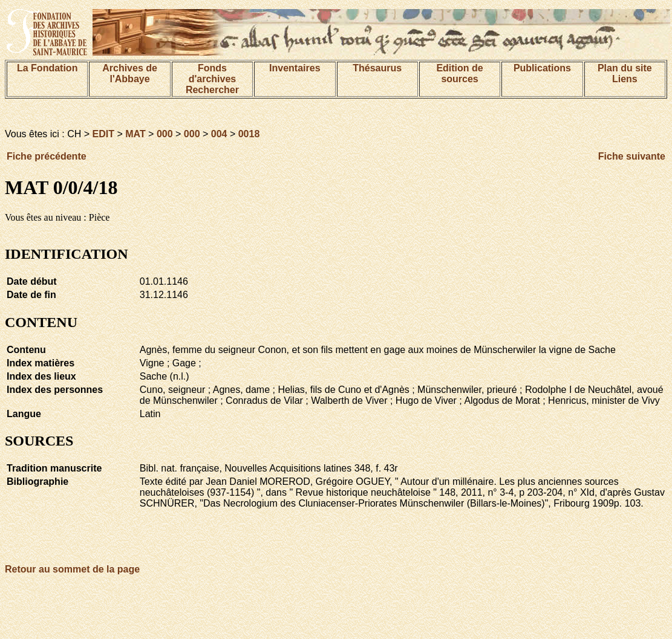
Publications (542, 68)
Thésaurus (377, 68)
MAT (135, 134)
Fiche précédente (47, 156)
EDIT (103, 134)
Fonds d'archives (213, 73)
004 (219, 134)
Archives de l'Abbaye (130, 73)
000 (165, 134)
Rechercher (212, 90)
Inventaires (295, 68)
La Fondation (47, 68)
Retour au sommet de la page (72, 569)
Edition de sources (459, 73)
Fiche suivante (632, 156)
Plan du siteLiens (625, 73)
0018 (249, 134)
